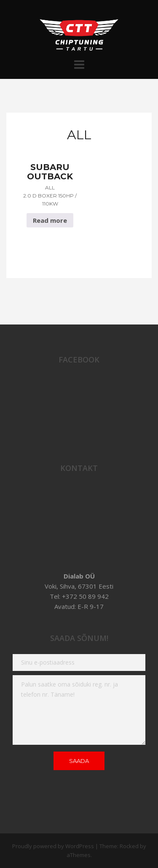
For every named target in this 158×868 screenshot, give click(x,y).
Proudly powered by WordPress (53, 846)
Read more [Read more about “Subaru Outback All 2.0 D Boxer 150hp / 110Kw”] (50, 220)
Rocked (129, 846)
